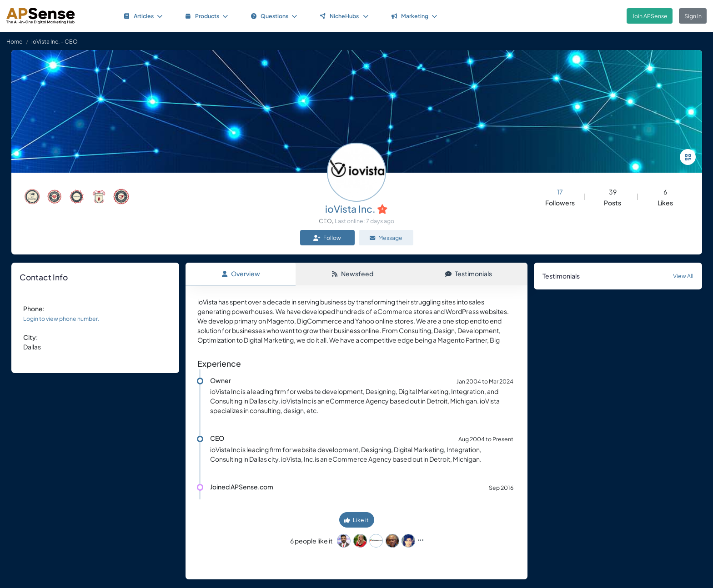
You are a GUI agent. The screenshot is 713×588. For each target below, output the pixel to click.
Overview (241, 274)
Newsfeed (352, 274)
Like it (356, 520)
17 (560, 192)
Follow (327, 238)
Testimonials (469, 274)
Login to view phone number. (61, 319)
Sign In (693, 16)
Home (15, 41)
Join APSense (650, 16)
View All (683, 276)
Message (386, 238)
